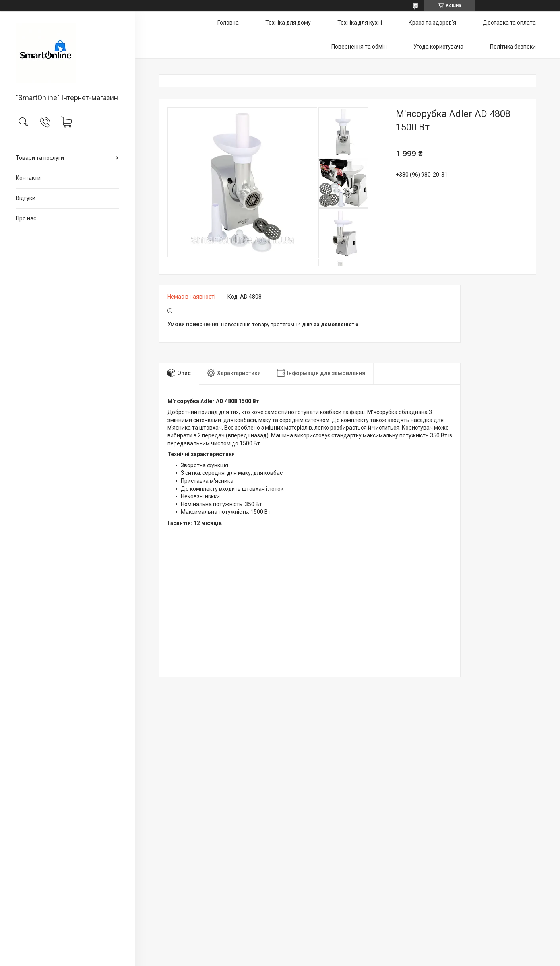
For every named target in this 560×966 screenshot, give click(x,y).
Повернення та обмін (359, 47)
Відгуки (26, 198)
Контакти (28, 178)
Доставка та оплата (509, 23)
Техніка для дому (288, 23)
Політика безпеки (513, 47)
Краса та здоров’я (432, 23)
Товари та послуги (40, 158)
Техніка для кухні (360, 23)
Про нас (26, 218)
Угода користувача (438, 47)
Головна (228, 23)
